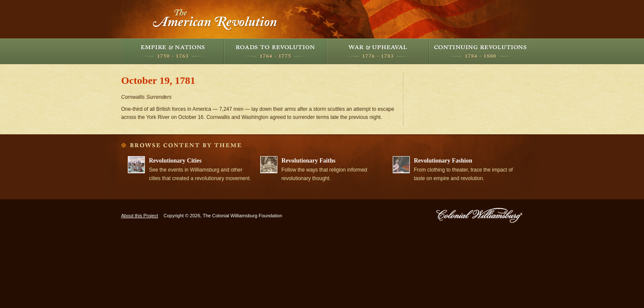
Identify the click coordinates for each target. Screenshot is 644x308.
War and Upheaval (378, 51)
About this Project (140, 216)
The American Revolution (215, 19)
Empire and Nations (173, 51)
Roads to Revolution (275, 51)
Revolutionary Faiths (309, 161)
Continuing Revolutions (480, 51)
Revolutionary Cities (175, 161)
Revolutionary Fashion (443, 161)
